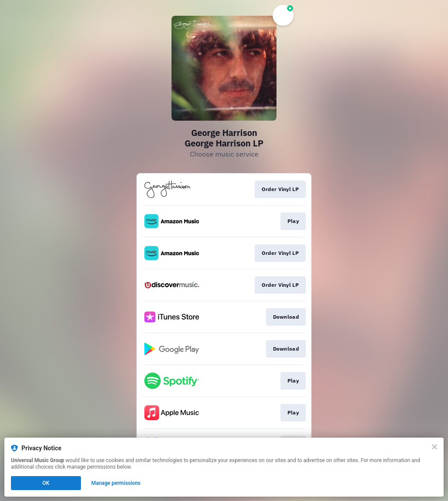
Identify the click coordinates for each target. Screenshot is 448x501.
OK (46, 483)
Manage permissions (116, 483)
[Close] (434, 447)
